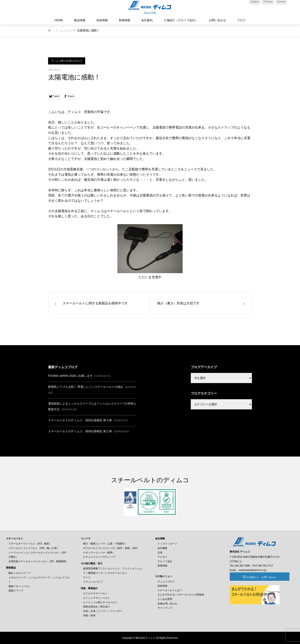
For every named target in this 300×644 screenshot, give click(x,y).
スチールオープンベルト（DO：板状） (30, 544)
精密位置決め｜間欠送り (97, 607)
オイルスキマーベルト (95, 593)
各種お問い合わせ (167, 604)
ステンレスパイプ (93, 582)
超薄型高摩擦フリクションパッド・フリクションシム (112, 569)
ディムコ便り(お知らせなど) (67, 61)
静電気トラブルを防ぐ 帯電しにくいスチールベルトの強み (86, 387)
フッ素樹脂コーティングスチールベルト (105, 573)
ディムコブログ (64, 31)
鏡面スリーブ (16, 591)
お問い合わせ (217, 20)
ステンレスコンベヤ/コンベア (99, 557)
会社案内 (147, 20)
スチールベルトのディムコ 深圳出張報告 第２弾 (80, 431)
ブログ (241, 20)
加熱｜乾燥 (89, 615)
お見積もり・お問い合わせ (252, 577)
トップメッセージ (167, 544)
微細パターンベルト (20, 586)
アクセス (162, 557)
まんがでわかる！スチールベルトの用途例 (181, 595)
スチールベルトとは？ (170, 590)
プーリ (87, 577)
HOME (59, 20)
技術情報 (102, 20)
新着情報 (125, 20)
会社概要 (162, 548)
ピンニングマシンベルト (97, 598)
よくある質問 (165, 599)
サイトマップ (165, 608)
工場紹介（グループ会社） (181, 20)
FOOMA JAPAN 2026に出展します (70, 376)
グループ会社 (165, 561)
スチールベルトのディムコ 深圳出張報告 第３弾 (80, 420)
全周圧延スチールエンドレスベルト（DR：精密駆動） (38, 561)
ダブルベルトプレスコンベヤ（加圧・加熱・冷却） (111, 548)
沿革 (160, 553)
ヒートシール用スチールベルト (100, 602)
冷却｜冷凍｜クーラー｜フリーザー (103, 611)
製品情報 (80, 20)
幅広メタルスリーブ (20, 573)
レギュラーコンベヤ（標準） (99, 553)
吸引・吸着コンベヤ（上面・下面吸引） (105, 544)
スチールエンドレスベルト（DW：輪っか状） (34, 548)
